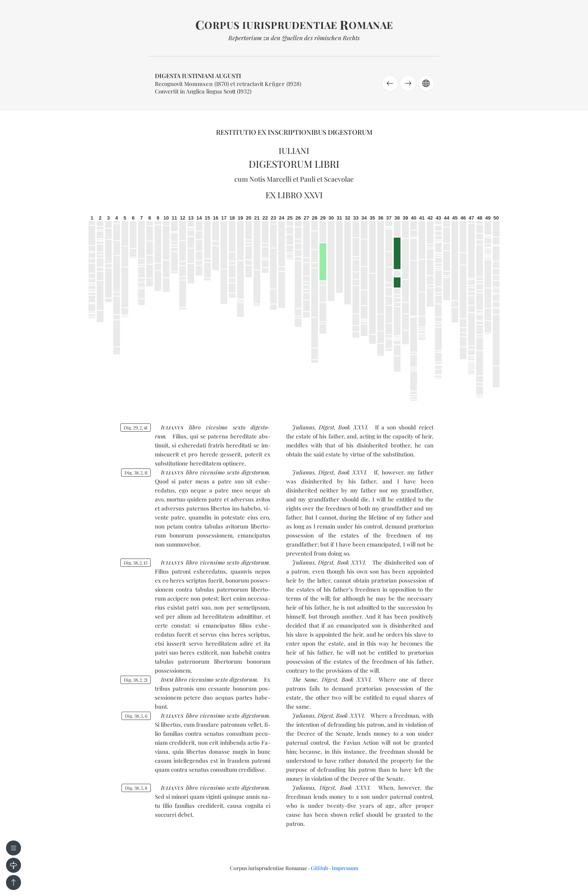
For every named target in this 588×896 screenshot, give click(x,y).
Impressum (345, 868)
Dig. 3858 (136, 788)
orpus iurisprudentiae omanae (294, 25)
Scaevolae (339, 179)
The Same (305, 679)
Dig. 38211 (136, 473)
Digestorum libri (294, 164)
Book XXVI (352, 427)
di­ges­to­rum (255, 472)
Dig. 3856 (136, 716)
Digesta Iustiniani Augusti (198, 76)
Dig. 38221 (136, 680)
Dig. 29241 (136, 428)
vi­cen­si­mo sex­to (220, 472)
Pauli (308, 179)
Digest (326, 427)
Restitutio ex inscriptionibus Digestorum (294, 132)
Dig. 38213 (136, 563)
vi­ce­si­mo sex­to (225, 427)
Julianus (303, 427)
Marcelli (279, 179)
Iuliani (294, 151)
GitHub (319, 868)
